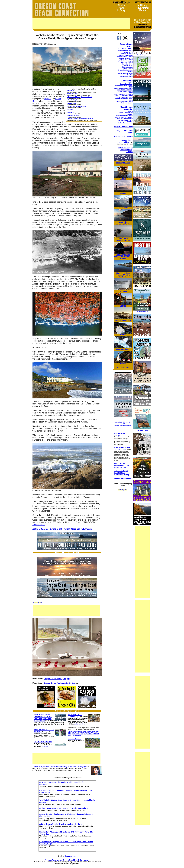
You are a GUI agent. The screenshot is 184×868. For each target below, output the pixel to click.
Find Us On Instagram (122, 478)
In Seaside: (70, 91)
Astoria (130, 111)
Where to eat (56, 529)
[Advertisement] (81, 24)
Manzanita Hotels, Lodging (125, 57)
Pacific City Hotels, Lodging (125, 61)
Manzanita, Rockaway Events (124, 116)
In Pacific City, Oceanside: (75, 100)
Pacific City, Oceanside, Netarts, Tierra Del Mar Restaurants (123, 89)
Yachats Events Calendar (125, 123)
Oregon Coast (70, 856)
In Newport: (70, 109)
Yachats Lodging (128, 69)
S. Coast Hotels (125, 49)
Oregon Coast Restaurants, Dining (59, 683)
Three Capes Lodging (126, 60)
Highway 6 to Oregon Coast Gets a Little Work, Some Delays (63, 808)
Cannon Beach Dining (126, 84)
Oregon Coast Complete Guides (124, 141)
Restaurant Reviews (127, 103)
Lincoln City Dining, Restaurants (123, 94)
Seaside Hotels (128, 52)
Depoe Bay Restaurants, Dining (124, 96)
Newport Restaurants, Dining (124, 97)
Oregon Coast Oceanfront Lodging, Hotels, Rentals (122, 465)
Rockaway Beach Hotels (126, 58)
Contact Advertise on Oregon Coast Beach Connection (67, 860)
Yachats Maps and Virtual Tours (78, 529)
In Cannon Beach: (72, 94)
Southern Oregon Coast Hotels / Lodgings (80, 119)
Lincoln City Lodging (127, 62)
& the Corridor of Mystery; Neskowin (123, 275)
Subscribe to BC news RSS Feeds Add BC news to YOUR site (123, 424)
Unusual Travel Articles (120, 434)
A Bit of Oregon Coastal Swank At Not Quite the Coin (60, 824)
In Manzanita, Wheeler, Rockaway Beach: (80, 97)
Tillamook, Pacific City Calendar (123, 117)
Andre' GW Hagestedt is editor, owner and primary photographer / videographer (60, 767)
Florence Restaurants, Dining (124, 102)
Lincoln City (121, 273)
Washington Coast (123, 163)
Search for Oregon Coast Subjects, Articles (125, 150)
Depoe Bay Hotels (127, 64)
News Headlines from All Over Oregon (122, 449)
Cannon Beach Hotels (126, 54)
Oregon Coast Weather (123, 127)
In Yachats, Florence (73, 115)
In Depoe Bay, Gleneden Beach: (77, 106)
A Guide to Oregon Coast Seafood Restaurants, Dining (122, 473)
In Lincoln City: (71, 103)
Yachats (48, 99)
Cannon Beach (123, 208)
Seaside (130, 82)
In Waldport (70, 112)
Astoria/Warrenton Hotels (125, 51)
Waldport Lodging (127, 67)
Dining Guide (127, 81)
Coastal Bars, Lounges (123, 136)
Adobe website (39, 525)
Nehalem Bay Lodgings (126, 55)
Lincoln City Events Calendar (124, 119)
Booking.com (38, 603)
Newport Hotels (128, 66)
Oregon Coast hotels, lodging (57, 679)
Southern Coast (123, 368)
